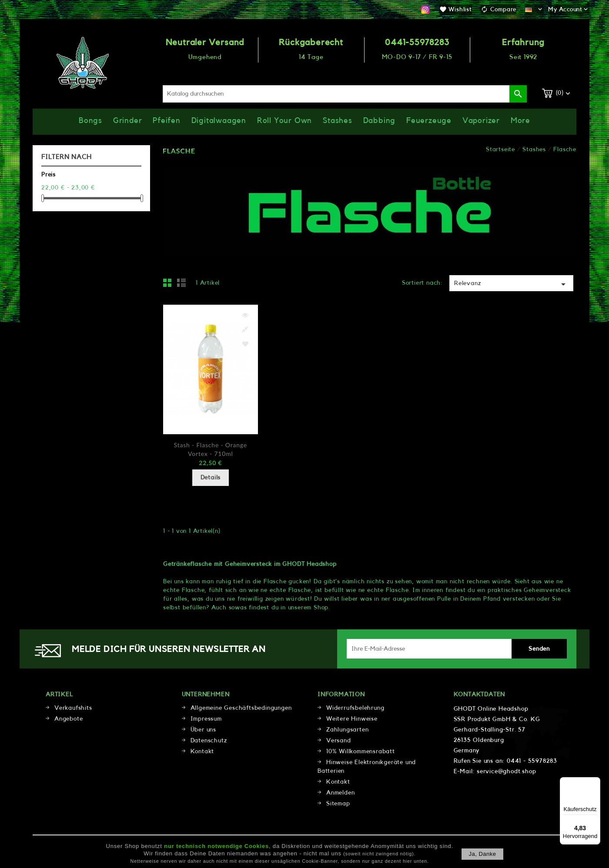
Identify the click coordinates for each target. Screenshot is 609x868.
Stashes (338, 120)
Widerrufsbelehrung (355, 708)
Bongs (90, 120)
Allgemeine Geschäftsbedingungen (241, 708)
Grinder (128, 120)
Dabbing (380, 120)
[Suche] (345, 94)
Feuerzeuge (429, 120)
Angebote (69, 719)
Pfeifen (167, 120)
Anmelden (340, 793)
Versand (339, 741)
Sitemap (338, 804)
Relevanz (511, 284)
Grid (170, 285)
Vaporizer (481, 120)
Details (211, 478)
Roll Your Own (284, 120)
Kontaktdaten (480, 695)
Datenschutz (209, 741)
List (183, 285)
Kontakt (202, 752)
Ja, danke (482, 854)
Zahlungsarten (347, 730)
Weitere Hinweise (352, 719)
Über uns (203, 730)
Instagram (425, 10)
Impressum (206, 719)
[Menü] (595, 782)
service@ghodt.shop (506, 772)
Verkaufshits (73, 708)
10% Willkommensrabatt (361, 752)
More (520, 120)
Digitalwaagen (219, 120)
